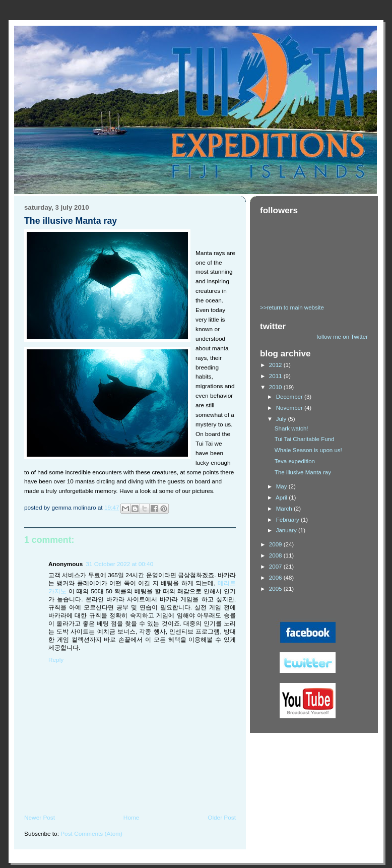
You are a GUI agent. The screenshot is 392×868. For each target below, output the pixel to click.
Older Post (222, 818)
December (290, 397)
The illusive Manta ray (303, 472)
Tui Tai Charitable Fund (305, 439)
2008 (276, 555)
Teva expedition (295, 461)
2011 (276, 376)
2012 (276, 365)
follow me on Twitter (342, 337)
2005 (276, 589)
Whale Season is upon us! (308, 450)
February (288, 520)
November (290, 408)
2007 (276, 567)
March (285, 509)
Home (132, 818)
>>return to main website (292, 307)
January (287, 530)
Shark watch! (291, 428)
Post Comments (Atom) (91, 834)
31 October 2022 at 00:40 (119, 564)
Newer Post (40, 818)
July (282, 419)
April (282, 498)
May (282, 486)
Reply (56, 660)
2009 (276, 544)
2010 (276, 387)
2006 (276, 578)
